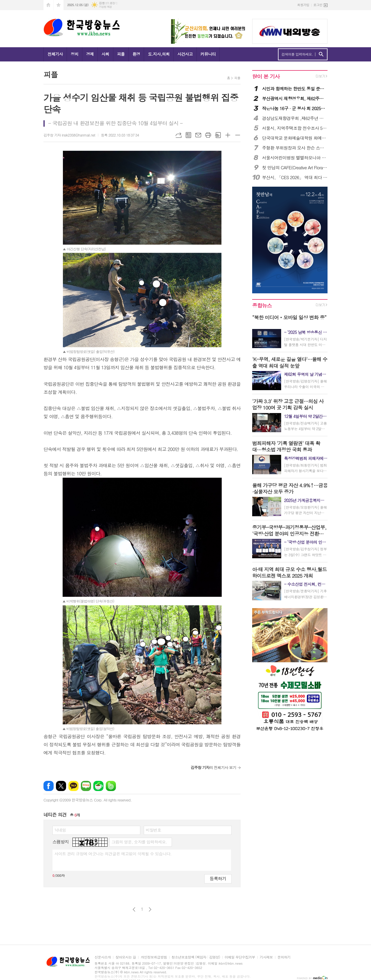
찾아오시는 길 (126, 957)
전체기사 (55, 54)
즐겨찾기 (59, 5)
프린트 (208, 135)
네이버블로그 (86, 786)
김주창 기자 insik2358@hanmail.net (69, 135)
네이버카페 (98, 786)
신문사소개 (103, 957)
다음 (150, 909)
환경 (136, 54)
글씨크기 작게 (238, 135)
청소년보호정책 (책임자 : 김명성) (196, 957)
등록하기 (218, 878)
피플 (121, 54)
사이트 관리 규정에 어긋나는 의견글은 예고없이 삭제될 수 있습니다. (113, 854)
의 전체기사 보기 (213, 767)
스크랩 (218, 135)
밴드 (111, 786)
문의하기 (284, 957)
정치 (74, 54)
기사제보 (266, 957)
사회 (105, 54)
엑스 (61, 786)
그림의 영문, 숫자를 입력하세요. (139, 842)
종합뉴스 (262, 305)
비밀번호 (153, 830)
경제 (90, 54)
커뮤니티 (208, 54)
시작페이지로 (48, 5)
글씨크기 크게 (228, 135)
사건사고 (185, 54)
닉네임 (60, 830)
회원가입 (303, 5)
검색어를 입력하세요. (297, 54)
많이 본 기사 (266, 76)
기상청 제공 (105, 7)
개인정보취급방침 (154, 957)
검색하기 (321, 54)
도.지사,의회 (159, 54)
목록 (188, 135)
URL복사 (179, 135)
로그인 (318, 5)
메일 (198, 135)
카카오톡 (73, 786)
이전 (134, 909)
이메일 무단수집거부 (240, 957)
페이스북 (49, 786)
